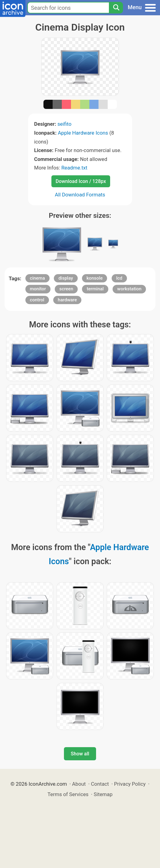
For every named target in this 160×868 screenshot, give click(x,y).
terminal (95, 289)
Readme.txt (74, 168)
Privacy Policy (130, 784)
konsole (95, 278)
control (37, 300)
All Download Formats (80, 195)
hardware (67, 300)
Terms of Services (68, 794)
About (79, 784)
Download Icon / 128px (81, 181)
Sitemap (103, 794)
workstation (129, 289)
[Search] (116, 8)
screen (66, 289)
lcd (119, 278)
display (66, 278)
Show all (80, 754)
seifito (65, 124)
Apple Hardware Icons (83, 133)
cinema (37, 278)
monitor (38, 289)
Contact (100, 784)
